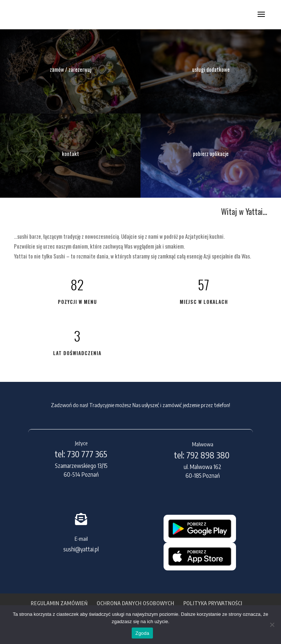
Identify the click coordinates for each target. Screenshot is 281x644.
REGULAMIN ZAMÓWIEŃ (59, 603)
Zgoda (142, 633)
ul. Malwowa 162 (203, 467)
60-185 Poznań (203, 476)
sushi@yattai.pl (81, 549)
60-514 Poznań (81, 474)
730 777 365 (87, 454)
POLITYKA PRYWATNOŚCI (213, 603)
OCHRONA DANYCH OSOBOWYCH (135, 603)
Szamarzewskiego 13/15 (81, 466)
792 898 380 (209, 455)
